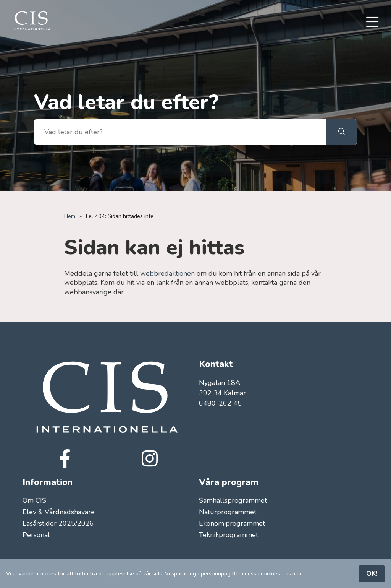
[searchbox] (180, 132)
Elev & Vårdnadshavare (59, 512)
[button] (342, 132)
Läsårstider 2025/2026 (58, 524)
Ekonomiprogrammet (232, 524)
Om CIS (34, 500)
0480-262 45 (220, 403)
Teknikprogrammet (229, 535)
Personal (36, 535)
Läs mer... (294, 573)
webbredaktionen (167, 273)
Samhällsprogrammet (233, 500)
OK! (372, 573)
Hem (70, 216)
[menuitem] (372, 23)
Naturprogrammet (228, 512)
